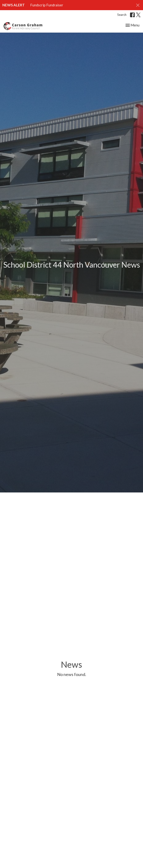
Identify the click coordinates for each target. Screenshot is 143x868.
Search (122, 15)
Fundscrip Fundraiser (47, 5)
